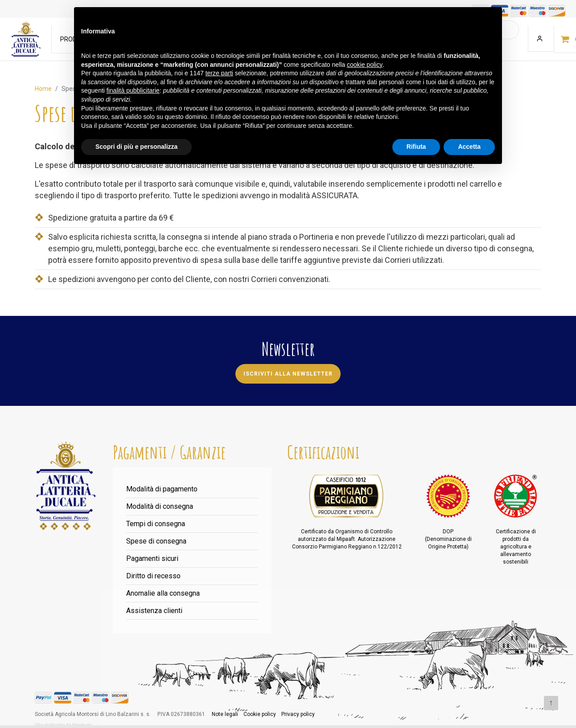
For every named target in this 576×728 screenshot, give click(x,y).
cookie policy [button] (365, 65)
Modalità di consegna (160, 506)
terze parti (219, 73)
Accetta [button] (469, 147)
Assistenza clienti (154, 611)
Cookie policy (260, 714)
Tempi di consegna (156, 524)
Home (43, 89)
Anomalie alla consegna (163, 593)
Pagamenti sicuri (152, 558)
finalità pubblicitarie (133, 90)
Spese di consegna (156, 541)
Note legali (225, 714)
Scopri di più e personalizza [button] (136, 147)
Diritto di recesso (153, 576)
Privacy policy (298, 714)
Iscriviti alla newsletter (288, 374)
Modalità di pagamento (162, 489)
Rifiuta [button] (416, 147)
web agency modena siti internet (64, 725)
